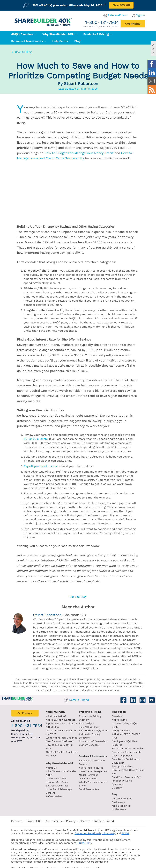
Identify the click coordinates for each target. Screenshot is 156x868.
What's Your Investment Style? (97, 775)
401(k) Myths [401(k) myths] (124, 720)
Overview (122, 716)
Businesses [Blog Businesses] (123, 788)
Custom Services (89, 738)
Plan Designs (86, 720)
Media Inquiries (125, 791)
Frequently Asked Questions (133, 770)
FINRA (51, 829)
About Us (47, 764)
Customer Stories (52, 775)
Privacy (62, 807)
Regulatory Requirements (131, 741)
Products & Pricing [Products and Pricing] (90, 712)
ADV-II (94, 819)
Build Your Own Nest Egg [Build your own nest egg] (131, 766)
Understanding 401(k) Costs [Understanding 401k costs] (132, 723)
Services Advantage (53, 782)
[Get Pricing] (141, 24)
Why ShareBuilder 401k (51, 34)
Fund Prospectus (89, 778)
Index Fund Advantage (55, 786)
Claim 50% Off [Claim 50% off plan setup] (121, 5)
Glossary (121, 773)
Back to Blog (21, 52)
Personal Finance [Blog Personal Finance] (126, 784)
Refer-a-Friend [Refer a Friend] (50, 793)
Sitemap (8, 807)
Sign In (149, 15)
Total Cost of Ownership (93, 734)
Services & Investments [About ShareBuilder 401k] (93, 749)
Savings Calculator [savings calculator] (127, 756)
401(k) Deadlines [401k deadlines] (126, 727)
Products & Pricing (89, 34)
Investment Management (93, 764)
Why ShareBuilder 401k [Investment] (55, 760)
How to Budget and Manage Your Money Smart (79, 153)
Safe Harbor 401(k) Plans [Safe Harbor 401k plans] (94, 727)
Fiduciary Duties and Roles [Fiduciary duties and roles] (132, 738)
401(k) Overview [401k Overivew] (51, 712)
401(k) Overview (15, 34)
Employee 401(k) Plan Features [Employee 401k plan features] (134, 734)
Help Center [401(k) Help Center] (10, 41)
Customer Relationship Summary (64, 819)
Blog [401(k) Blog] (27, 41)
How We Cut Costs (53, 778)
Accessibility (45, 807)
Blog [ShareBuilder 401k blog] (119, 780)
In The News (124, 795)
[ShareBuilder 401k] (34, 19)
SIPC (59, 829)
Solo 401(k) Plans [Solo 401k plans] (89, 723)
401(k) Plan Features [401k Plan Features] (91, 761)
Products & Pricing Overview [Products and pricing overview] (96, 716)
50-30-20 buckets (36, 439)
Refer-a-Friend (126, 15)
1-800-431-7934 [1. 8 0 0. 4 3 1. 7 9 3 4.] (111, 22)
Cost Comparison (126, 745)
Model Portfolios (88, 768)
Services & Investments (127, 34)
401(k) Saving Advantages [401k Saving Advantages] (56, 720)
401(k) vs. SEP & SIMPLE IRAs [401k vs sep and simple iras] (133, 730)
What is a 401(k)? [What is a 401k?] (52, 716)
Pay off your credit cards (40, 466)
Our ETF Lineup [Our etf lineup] (88, 771)
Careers (46, 789)
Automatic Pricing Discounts (96, 730)
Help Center (123, 712)
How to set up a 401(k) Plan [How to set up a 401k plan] (58, 745)
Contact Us (25, 807)
